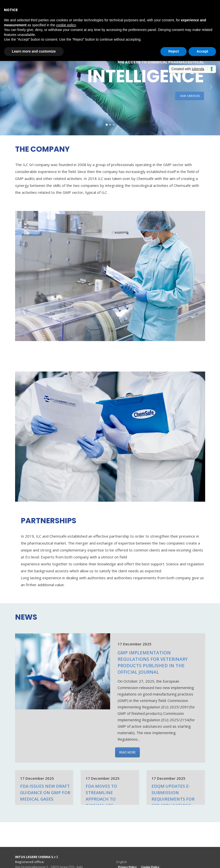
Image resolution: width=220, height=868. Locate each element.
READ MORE (127, 752)
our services (190, 100)
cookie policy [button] (66, 25)
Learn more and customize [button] (34, 51)
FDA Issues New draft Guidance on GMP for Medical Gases (45, 793)
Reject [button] (173, 51)
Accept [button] (202, 51)
